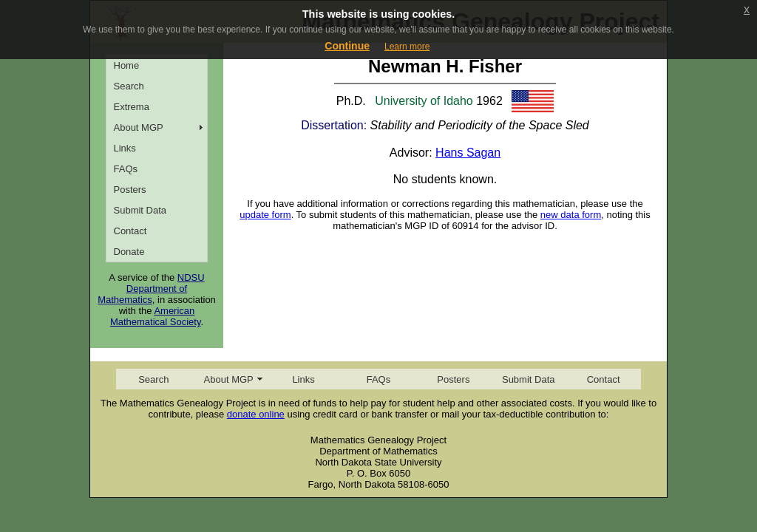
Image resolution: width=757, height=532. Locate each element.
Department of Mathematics (142, 294)
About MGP (139, 127)
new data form (571, 215)
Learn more (407, 47)
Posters (130, 190)
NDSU (191, 277)
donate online (256, 414)
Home (127, 65)
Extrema (132, 107)
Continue (347, 46)
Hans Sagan (468, 153)
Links (125, 148)
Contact (130, 231)
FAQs (126, 169)
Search (129, 86)
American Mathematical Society (156, 316)
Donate (129, 252)
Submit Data (140, 210)
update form (265, 215)
